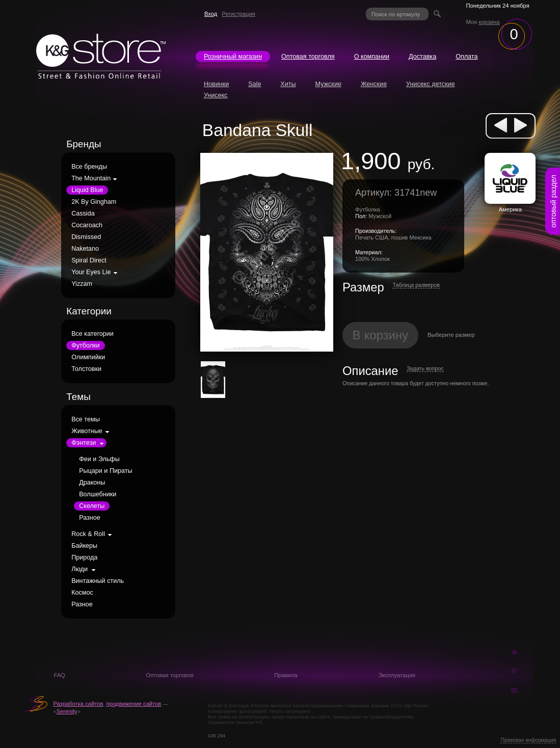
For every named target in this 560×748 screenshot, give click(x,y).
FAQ (59, 675)
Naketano (85, 249)
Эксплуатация (397, 675)
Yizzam (82, 284)
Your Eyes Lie (91, 272)
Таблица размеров (416, 285)
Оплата (466, 57)
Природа (84, 557)
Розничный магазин (233, 57)
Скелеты (92, 506)
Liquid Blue (87, 190)
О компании (372, 57)
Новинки (216, 84)
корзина (489, 22)
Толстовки (86, 369)
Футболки (85, 345)
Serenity (67, 711)
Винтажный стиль (98, 581)
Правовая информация (528, 740)
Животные (87, 431)
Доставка (422, 57)
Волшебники (98, 494)
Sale (255, 84)
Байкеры (84, 546)
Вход (211, 14)
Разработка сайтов (78, 704)
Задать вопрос (425, 368)
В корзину (381, 335)
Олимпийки (88, 357)
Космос (82, 593)
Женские (374, 84)
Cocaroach (87, 225)
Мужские (328, 84)
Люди (79, 569)
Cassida (83, 213)
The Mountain (91, 178)
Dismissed (86, 237)
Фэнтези (84, 443)
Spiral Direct (89, 260)
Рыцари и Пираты (105, 471)
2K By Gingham (94, 202)
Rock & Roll (88, 534)
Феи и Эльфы (99, 459)
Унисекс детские (431, 84)
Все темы (86, 419)
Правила (286, 675)
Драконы (92, 483)
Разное (90, 518)
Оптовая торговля (308, 57)
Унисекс (216, 95)
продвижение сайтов (134, 704)
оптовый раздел (553, 201)
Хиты (288, 84)
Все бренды (89, 167)
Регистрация (238, 14)
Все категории (92, 334)
